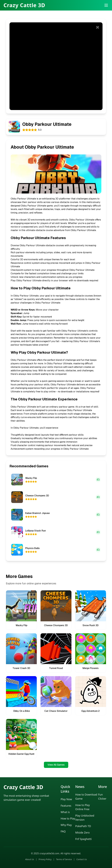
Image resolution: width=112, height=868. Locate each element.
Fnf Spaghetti (83, 839)
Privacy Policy (45, 859)
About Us (30, 859)
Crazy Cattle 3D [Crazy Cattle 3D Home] (24, 5)
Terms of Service (64, 859)
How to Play (68, 818)
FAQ (63, 831)
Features (66, 806)
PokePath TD (83, 826)
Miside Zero (82, 832)
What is (65, 812)
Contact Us (82, 859)
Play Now (66, 799)
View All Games (56, 765)
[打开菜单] (106, 5)
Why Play (66, 825)
